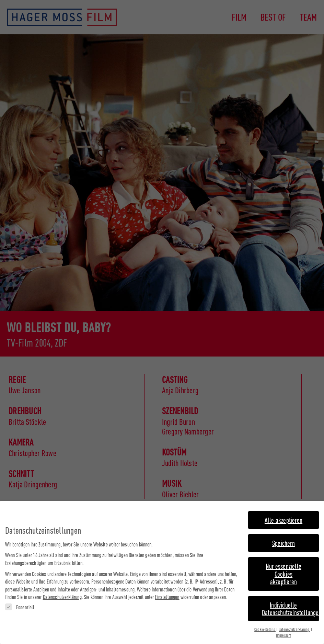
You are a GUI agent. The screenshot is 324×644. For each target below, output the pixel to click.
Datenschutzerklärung (62, 596)
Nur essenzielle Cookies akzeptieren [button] (283, 573)
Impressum (283, 634)
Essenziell (20, 606)
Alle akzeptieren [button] (283, 519)
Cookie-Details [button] (265, 629)
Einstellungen (167, 596)
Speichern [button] (283, 542)
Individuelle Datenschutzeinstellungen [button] (290, 607)
